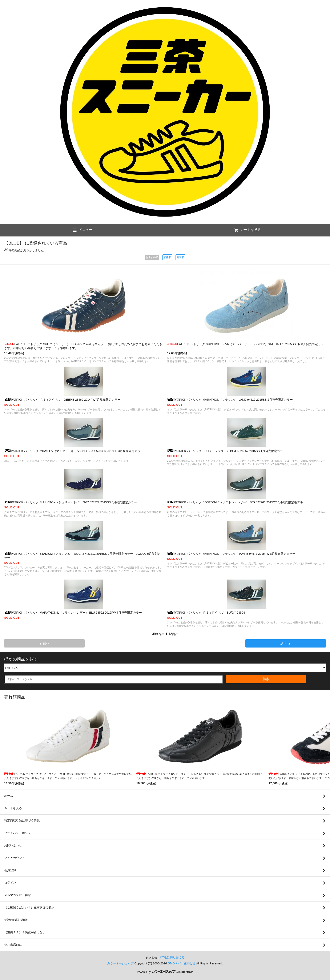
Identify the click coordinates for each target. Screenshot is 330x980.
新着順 (180, 257)
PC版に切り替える (172, 957)
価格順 (167, 257)
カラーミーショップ (120, 963)
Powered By (165, 972)
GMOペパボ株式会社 (182, 963)
